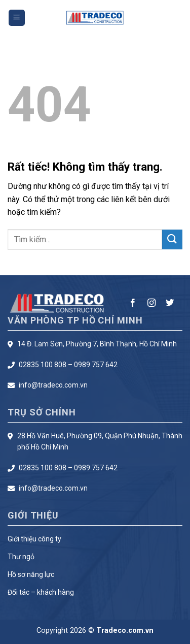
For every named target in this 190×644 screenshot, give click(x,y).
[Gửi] (172, 239)
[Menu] (17, 18)
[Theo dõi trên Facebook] (133, 303)
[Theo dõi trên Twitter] (170, 303)
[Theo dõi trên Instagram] (151, 303)
